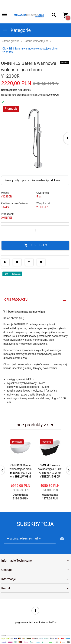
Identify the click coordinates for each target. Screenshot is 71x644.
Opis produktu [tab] (16, 300)
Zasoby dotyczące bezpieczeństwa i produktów (32, 180)
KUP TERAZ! (35, 245)
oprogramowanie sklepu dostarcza (31, 622)
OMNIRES (7, 218)
